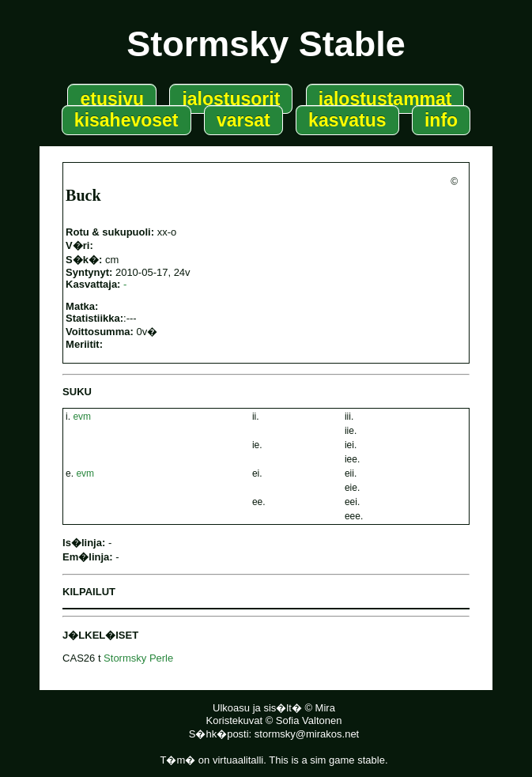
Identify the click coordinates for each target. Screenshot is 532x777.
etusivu (112, 99)
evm (82, 417)
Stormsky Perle (138, 658)
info (441, 120)
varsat (243, 120)
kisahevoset (126, 120)
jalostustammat (385, 99)
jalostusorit (231, 99)
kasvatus (347, 120)
